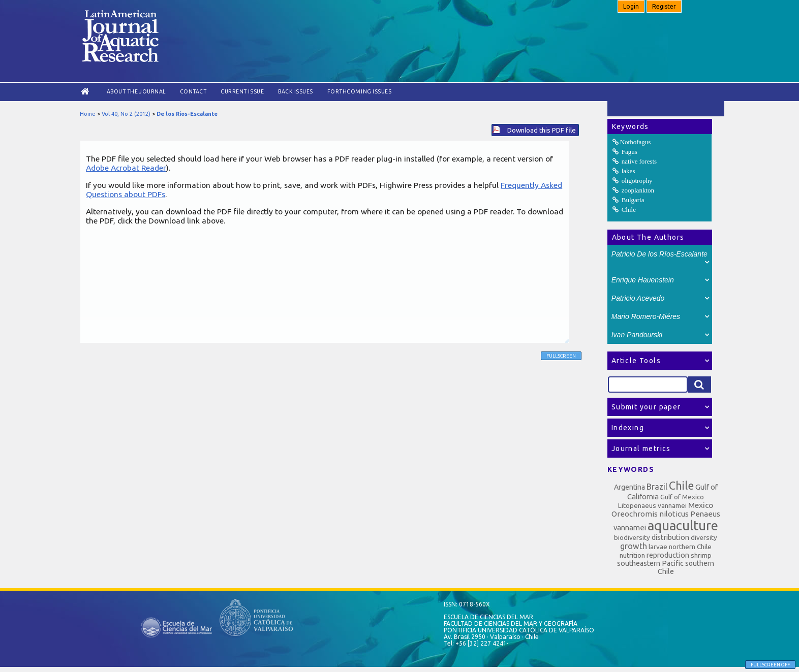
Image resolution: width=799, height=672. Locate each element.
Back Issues (296, 91)
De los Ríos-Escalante (187, 114)
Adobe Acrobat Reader (126, 168)
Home (88, 114)
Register (664, 6)
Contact (193, 91)
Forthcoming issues (359, 91)
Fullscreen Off (770, 665)
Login (631, 6)
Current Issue (242, 91)
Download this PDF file (542, 130)
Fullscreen (561, 356)
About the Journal (136, 91)
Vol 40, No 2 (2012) (126, 114)
